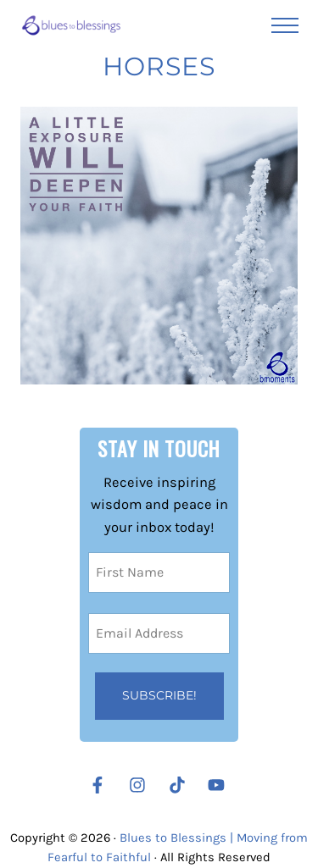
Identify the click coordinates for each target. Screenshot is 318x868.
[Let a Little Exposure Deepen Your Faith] (159, 246)
